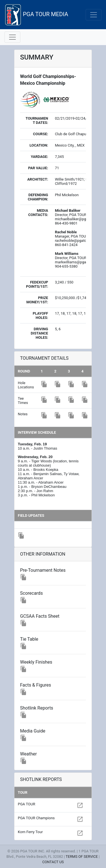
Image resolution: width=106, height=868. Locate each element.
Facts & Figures (36, 685)
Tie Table (29, 639)
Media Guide (33, 731)
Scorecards (31, 593)
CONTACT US (53, 862)
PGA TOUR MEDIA (36, 15)
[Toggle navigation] (94, 15)
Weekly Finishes (36, 662)
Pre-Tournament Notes (43, 570)
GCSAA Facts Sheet (40, 616)
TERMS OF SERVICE (82, 857)
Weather (28, 754)
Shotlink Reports (37, 708)
